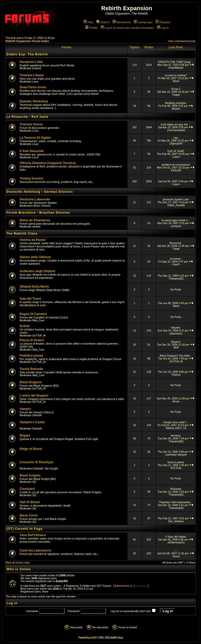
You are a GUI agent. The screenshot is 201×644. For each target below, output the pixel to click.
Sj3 (34, 482)
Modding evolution (176, 103)
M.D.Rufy (176, 468)
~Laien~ (176, 157)
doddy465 (62, 581)
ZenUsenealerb (176, 130)
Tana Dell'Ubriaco (33, 535)
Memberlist (122, 22)
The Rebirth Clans (22, 234)
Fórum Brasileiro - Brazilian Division (38, 213)
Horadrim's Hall (31, 62)
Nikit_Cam (38, 320)
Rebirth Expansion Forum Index (27, 41)
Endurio (37, 68)
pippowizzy (176, 333)
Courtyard (27, 489)
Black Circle (29, 515)
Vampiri (25, 409)
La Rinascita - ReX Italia (27, 117)
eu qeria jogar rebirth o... (176, 220)
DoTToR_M (39, 336)
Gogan (176, 95)
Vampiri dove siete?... (176, 422)
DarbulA (37, 415)
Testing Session (32, 178)
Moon (176, 81)
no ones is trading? (176, 75)
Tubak (176, 249)
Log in (163, 28)
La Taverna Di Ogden (35, 138)
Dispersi (176, 342)
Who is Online (19, 569)
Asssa (176, 556)
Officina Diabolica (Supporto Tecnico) (48, 163)
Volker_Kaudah (176, 205)
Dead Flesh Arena (33, 87)
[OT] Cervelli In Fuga (24, 529)
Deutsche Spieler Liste (176, 199)
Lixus (35, 82)
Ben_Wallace (176, 521)
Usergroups (143, 22)
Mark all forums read (17, 563)
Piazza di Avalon (32, 340)
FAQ (88, 22)
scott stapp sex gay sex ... (176, 124)
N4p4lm (176, 328)
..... (176, 551)
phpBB (93, 638)
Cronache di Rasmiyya (37, 462)
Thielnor (176, 375)
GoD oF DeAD (176, 151)
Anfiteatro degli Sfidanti (37, 271)
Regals (25, 436)
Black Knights (30, 475)
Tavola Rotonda (31, 369)
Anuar (176, 401)
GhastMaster (176, 68)
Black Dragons (31, 382)
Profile (91, 28)
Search (103, 22)
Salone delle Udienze (35, 257)
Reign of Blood (31, 449)
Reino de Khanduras (35, 220)
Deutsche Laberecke (35, 199)
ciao (176, 138)
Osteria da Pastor (33, 240)
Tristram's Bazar (32, 75)
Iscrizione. (176, 259)
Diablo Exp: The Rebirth (27, 54)
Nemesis (176, 436)
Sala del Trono (30, 299)
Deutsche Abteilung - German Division (40, 192)
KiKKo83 (176, 170)
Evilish (25, 326)
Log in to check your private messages (127, 28)
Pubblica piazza (31, 356)
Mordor (176, 109)
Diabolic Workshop (34, 101)
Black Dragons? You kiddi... (176, 356)
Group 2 (176, 89)
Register (163, 22)
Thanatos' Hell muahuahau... (176, 502)
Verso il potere (176, 462)
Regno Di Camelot (33, 314)
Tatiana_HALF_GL (176, 428)
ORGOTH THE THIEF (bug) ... (176, 62)
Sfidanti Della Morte (34, 287)
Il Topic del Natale (176, 537)
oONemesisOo (176, 543)
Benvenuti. (176, 243)
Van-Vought (51, 469)
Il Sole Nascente (32, 151)
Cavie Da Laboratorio (35, 550)
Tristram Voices (31, 124)
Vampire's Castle (32, 422)
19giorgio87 (176, 144)
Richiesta (176, 489)
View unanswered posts (182, 41)
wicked (36, 227)
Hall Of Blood (30, 502)
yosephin (176, 226)
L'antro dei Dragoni (34, 396)
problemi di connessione (176, 165)
